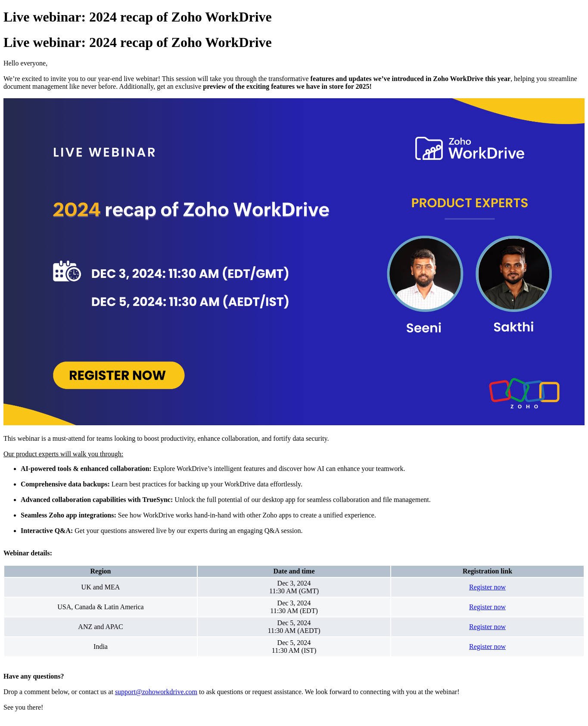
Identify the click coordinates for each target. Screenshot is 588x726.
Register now (487, 587)
